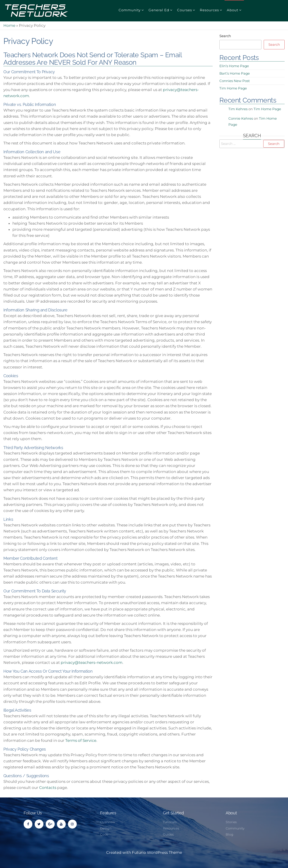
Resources (209, 10)
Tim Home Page (233, 88)
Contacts (48, 788)
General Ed (159, 10)
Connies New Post (235, 81)
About (233, 10)
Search (225, 36)
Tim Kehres (238, 109)
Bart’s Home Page (235, 73)
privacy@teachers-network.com (92, 662)
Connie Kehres (241, 118)
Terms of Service (81, 740)
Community (130, 10)
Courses (184, 10)
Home (9, 25)
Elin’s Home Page (234, 66)
